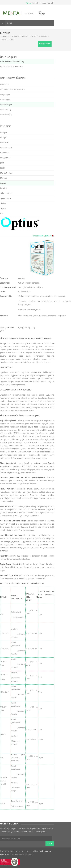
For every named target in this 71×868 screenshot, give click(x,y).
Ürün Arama (45, 44)
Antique (4, 132)
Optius (13, 39)
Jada (2, 163)
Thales (3, 203)
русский (43, 3)
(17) (6, 105)
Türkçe (28, 3)
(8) (5, 84)
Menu (6, 23)
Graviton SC (5, 153)
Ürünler (25, 36)
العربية (51, 3)
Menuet (3, 178)
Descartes (4, 142)
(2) (6, 115)
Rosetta (3, 188)
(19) (5, 99)
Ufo (2, 213)
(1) (6, 110)
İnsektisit (4, 39)
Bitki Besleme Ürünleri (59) (11, 67)
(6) (12, 89)
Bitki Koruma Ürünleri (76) (12, 62)
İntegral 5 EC (6, 158)
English (35, 3)
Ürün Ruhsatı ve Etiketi (42, 236)
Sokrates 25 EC (6, 193)
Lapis (2, 168)
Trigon (3, 208)
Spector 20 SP (6, 198)
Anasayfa (16, 36)
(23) (5, 94)
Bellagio (4, 137)
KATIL (50, 844)
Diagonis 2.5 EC (7, 148)
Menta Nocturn (7, 173)
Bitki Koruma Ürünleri (38, 36)
